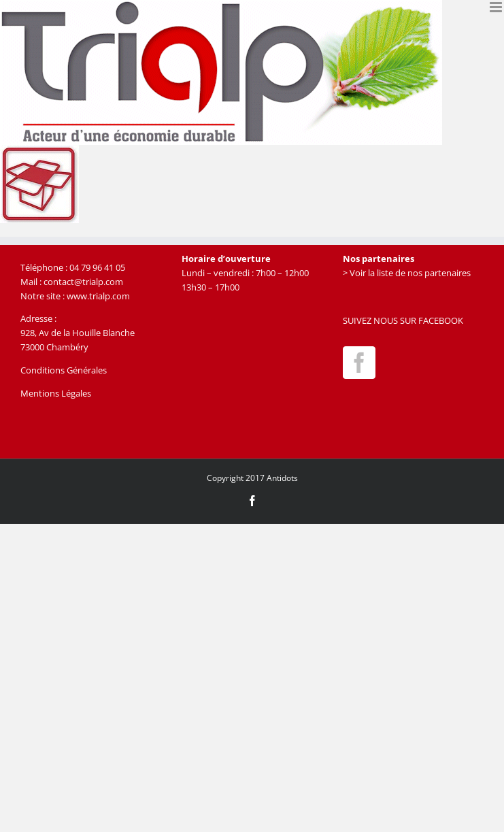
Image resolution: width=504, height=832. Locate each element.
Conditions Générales (64, 370)
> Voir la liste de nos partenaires (407, 273)
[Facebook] (359, 363)
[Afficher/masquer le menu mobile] (497, 7)
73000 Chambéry (54, 347)
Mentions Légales (56, 393)
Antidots (282, 478)
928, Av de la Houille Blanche (78, 333)
